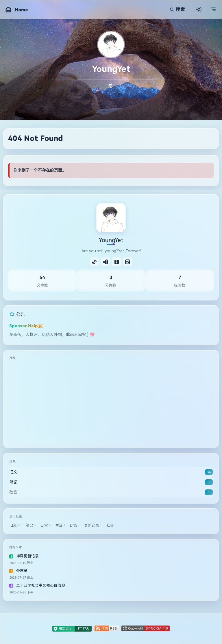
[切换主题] (199, 9)
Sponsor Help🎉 (26, 326)
